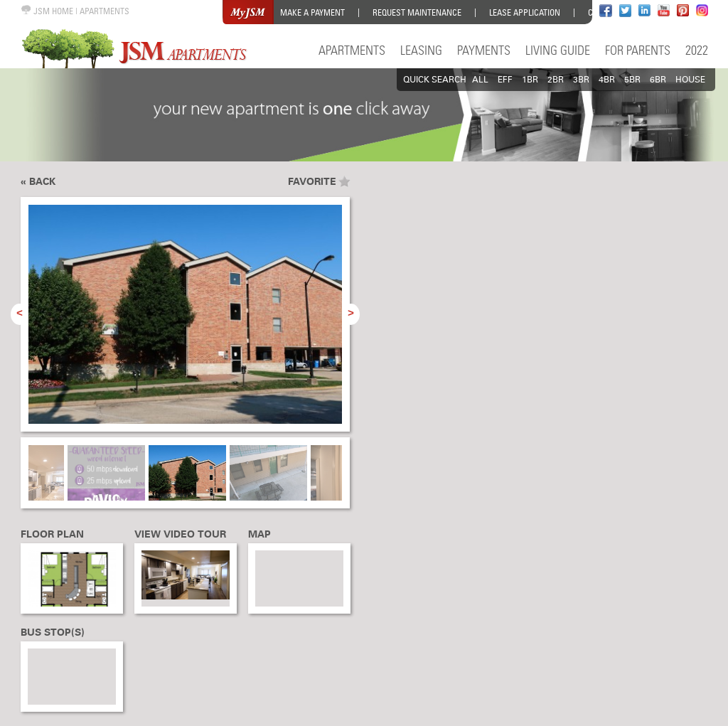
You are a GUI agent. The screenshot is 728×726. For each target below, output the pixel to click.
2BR (556, 80)
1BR (530, 80)
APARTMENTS (105, 11)
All (480, 80)
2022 (697, 50)
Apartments (352, 50)
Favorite (312, 182)
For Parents (638, 50)
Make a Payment (312, 12)
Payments (484, 50)
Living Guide (558, 50)
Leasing (421, 50)
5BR (632, 80)
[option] (185, 322)
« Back (38, 182)
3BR (581, 80)
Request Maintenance (417, 12)
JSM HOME (47, 11)
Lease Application (525, 12)
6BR (658, 80)
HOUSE (690, 80)
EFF (505, 80)
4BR (607, 80)
